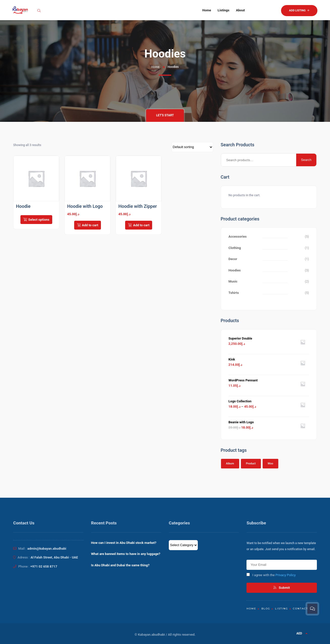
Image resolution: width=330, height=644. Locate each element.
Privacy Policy (286, 575)
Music (233, 281)
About (240, 10)
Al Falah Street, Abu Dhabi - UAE (54, 557)
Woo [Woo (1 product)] (270, 464)
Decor (233, 259)
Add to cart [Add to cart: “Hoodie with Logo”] (88, 225)
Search (306, 160)
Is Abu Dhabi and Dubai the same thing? (120, 565)
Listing (282, 609)
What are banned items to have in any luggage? (126, 554)
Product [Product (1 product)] (251, 464)
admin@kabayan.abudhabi (47, 549)
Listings (224, 10)
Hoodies (235, 270)
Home (207, 10)
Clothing (235, 248)
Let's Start (165, 115)
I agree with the (271, 575)
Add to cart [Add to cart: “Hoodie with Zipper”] (139, 225)
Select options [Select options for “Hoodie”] (36, 220)
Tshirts (234, 293)
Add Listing (299, 10)
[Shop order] (192, 147)
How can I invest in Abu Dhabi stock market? (124, 543)
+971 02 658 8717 (44, 566)
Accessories (238, 236)
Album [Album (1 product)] (230, 464)
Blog (266, 609)
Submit (282, 588)
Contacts (301, 609)
